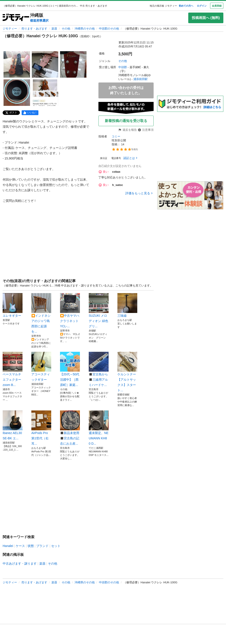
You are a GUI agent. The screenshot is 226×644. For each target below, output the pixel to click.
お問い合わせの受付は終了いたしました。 (126, 90)
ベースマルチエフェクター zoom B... (13, 369)
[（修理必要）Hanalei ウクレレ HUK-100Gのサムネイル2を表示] (45, 64)
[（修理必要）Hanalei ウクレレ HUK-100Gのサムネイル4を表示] (17, 93)
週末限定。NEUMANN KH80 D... (99, 428)
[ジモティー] (16, 18)
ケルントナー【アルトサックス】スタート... (127, 372)
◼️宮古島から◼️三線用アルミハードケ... (99, 369)
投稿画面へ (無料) (206, 18)
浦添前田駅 (140, 79)
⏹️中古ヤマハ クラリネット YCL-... (70, 311)
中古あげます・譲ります (20, 563)
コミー (116, 136)
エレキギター (13, 305)
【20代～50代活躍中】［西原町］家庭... (70, 369)
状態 (31, 546)
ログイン (202, 6)
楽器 (54, 29)
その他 (66, 29)
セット (56, 546)
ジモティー (10, 29)
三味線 (127, 305)
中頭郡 (123, 67)
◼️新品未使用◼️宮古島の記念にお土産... (70, 428)
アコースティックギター (41, 367)
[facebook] (30, 113)
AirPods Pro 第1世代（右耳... (41, 428)
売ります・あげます (34, 29)
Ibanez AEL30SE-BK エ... (13, 425)
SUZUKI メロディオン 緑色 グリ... (99, 311)
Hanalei (8, 546)
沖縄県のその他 (85, 29)
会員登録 (217, 6)
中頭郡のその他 (109, 29)
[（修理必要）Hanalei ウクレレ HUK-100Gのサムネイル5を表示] (45, 93)
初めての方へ (186, 6)
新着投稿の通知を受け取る (126, 121)
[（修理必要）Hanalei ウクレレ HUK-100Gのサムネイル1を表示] (17, 64)
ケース (20, 546)
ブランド (42, 546)
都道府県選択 (39, 21)
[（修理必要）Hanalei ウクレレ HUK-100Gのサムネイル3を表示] (73, 64)
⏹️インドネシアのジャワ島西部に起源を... (41, 313)
